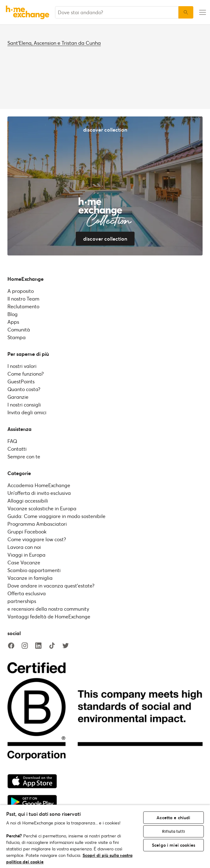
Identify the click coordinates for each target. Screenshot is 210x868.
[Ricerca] (186, 12)
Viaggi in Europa (26, 555)
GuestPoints (21, 381)
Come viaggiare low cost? (37, 539)
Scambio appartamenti (34, 570)
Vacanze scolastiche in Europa (42, 508)
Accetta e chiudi (173, 817)
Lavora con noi (24, 547)
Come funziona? (26, 374)
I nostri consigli (24, 405)
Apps (13, 322)
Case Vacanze (24, 562)
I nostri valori (22, 366)
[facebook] (11, 646)
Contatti (17, 449)
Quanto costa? (24, 389)
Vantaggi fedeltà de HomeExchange (49, 616)
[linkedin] (38, 646)
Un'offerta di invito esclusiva (39, 493)
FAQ (12, 441)
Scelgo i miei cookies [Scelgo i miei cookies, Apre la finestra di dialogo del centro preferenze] (174, 845)
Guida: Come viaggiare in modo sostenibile (56, 516)
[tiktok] (52, 646)
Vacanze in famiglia (30, 578)
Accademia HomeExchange (39, 485)
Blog (13, 314)
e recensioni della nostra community (48, 609)
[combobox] (117, 12)
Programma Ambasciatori (37, 524)
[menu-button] (202, 12)
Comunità (19, 329)
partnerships (22, 601)
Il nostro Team (23, 299)
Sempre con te (24, 456)
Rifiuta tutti (174, 831)
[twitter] (66, 646)
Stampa (17, 337)
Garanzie (18, 397)
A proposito (21, 291)
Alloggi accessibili (28, 501)
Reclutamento (23, 306)
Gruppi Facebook (27, 531)
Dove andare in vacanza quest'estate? (51, 586)
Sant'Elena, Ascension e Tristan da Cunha (54, 43)
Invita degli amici (27, 412)
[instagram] (25, 646)
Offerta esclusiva (27, 593)
